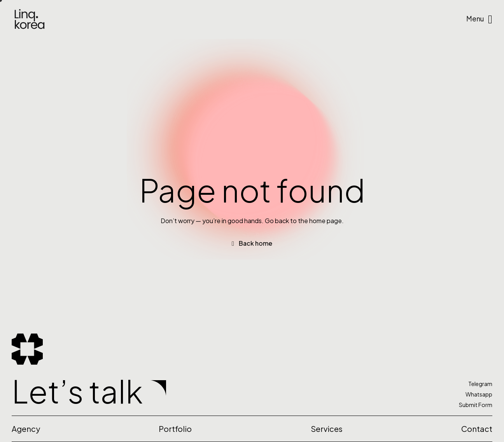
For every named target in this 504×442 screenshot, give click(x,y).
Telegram (480, 384)
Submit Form (476, 405)
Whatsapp (479, 394)
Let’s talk (77, 391)
